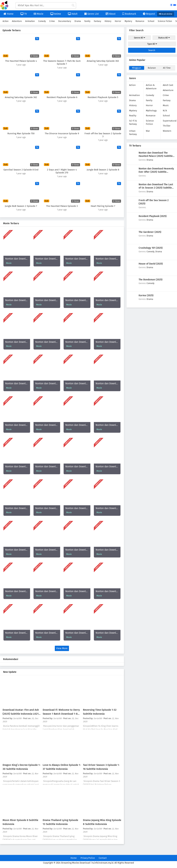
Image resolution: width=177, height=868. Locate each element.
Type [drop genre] (152, 44)
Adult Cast (168, 85)
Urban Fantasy (133, 133)
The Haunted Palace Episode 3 (62, 206)
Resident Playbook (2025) (153, 216)
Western (167, 131)
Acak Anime (166, 14)
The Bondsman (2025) (151, 280)
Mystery (128, 21)
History (108, 21)
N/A (165, 111)
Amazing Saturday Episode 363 (103, 61)
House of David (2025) (151, 264)
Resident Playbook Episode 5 (103, 97)
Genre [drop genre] (139, 38)
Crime (52, 21)
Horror (118, 21)
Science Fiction (165, 21)
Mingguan (137, 68)
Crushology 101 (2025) (151, 248)
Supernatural (170, 121)
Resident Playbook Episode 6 (62, 97)
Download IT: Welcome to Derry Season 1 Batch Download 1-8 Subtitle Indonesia (61, 714)
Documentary (65, 21)
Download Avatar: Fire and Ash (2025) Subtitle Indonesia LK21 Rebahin (21, 714)
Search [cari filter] (152, 50)
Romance (140, 21)
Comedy (42, 21)
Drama (78, 21)
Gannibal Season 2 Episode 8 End (21, 170)
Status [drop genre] (164, 38)
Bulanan (152, 68)
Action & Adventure (151, 87)
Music (166, 105)
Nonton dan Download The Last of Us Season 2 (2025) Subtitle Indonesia (156, 188)
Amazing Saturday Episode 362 (21, 97)
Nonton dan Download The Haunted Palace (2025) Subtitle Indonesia (156, 156)
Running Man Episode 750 (21, 134)
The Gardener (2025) (150, 232)
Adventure (17, 21)
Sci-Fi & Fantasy (133, 122)
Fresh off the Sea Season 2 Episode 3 (103, 135)
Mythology (151, 111)
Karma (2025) (146, 295)
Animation (30, 21)
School (151, 21)
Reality (133, 116)
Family (87, 21)
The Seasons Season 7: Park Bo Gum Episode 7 (62, 62)
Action (6, 21)
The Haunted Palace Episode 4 (21, 61)
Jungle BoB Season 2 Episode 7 (21, 206)
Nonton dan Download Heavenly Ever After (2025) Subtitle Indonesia (156, 172)
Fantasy (97, 21)
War (148, 131)
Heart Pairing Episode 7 (103, 206)
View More (62, 648)
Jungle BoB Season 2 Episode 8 (103, 170)
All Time (167, 68)
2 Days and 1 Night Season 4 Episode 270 (62, 171)
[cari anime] (73, 6)
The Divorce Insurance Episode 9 (62, 134)
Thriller (167, 126)
